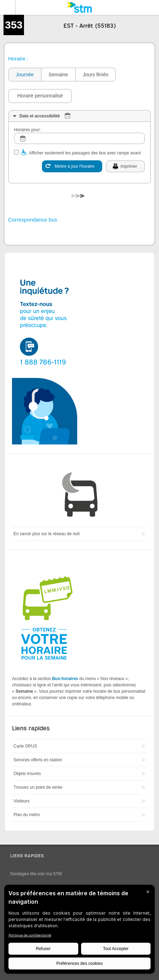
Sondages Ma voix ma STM (36, 874)
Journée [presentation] (25, 75)
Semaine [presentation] (58, 75)
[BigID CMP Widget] (79, 931)
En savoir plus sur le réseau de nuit (46, 534)
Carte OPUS (25, 746)
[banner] (79, 7)
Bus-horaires (65, 679)
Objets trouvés (27, 774)
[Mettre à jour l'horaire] (72, 166)
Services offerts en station (38, 760)
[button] (40, 96)
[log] (79, 138)
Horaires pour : (28, 130)
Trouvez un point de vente (38, 787)
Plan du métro (27, 815)
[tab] (25, 75)
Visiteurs (22, 801)
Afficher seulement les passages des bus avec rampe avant (85, 153)
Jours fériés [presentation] (96, 75)
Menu (8, 7)
